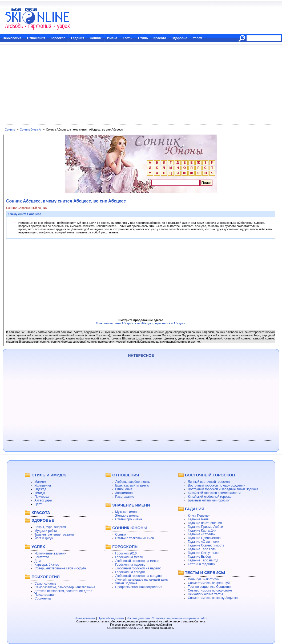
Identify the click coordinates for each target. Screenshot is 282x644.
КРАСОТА (41, 513)
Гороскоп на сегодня (130, 572)
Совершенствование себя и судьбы (61, 568)
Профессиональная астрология (139, 587)
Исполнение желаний (50, 553)
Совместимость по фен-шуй (209, 583)
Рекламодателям (138, 618)
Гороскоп (58, 38)
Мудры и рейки (45, 531)
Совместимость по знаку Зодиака (213, 598)
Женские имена (127, 516)
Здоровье (180, 38)
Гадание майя (198, 519)
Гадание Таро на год (203, 560)
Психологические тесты (206, 594)
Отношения (36, 38)
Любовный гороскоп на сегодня (138, 576)
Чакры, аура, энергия (50, 527)
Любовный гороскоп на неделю (138, 568)
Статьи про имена (128, 519)
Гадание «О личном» (204, 542)
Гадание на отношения (205, 523)
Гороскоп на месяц (129, 557)
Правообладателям (111, 618)
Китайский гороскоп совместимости (214, 493)
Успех (198, 38)
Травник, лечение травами (54, 534)
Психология (12, 38)
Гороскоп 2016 (126, 553)
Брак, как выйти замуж (132, 485)
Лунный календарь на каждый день (141, 580)
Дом (37, 561)
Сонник (96, 38)
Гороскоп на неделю (130, 565)
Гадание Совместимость (206, 545)
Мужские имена (127, 512)
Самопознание (45, 584)
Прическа (41, 497)
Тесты (128, 38)
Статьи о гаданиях (202, 564)
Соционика (43, 598)
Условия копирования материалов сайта (180, 618)
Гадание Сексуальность (206, 553)
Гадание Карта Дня (202, 530)
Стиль (143, 38)
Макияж (40, 482)
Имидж (40, 493)
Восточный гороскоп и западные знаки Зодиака (223, 489)
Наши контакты (85, 618)
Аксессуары (43, 500)
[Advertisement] (141, 84)
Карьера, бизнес (47, 565)
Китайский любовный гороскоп (211, 497)
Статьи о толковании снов (134, 538)
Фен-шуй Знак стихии (204, 579)
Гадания (78, 38)
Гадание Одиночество (204, 538)
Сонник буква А (30, 129)
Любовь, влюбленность (132, 482)
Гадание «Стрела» (202, 534)
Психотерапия (45, 595)
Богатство (42, 557)
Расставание (125, 497)
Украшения (43, 485)
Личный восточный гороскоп (209, 482)
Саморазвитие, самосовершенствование (65, 587)
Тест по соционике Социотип (209, 587)
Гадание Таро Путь (202, 549)
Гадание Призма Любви (206, 527)
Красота (160, 38)
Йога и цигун (44, 538)
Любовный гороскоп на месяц (137, 561)
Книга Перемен (199, 516)
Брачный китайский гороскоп (209, 500)
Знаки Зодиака (126, 583)
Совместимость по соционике (210, 590)
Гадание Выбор (199, 557)
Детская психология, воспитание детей (63, 591)
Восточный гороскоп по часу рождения (217, 485)
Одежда (40, 489)
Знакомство (124, 493)
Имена (112, 38)
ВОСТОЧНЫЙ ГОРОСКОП (210, 475)
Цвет (38, 504)
